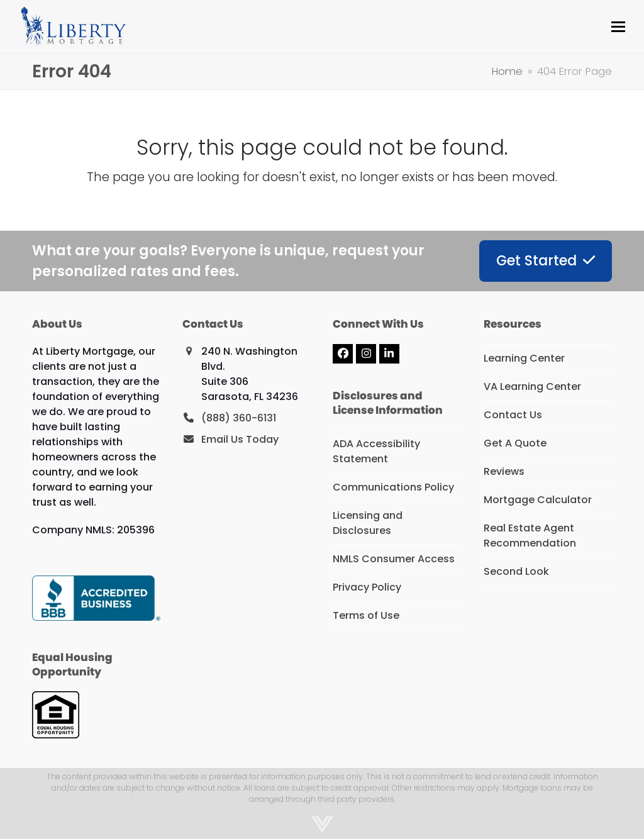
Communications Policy (393, 487)
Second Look (516, 571)
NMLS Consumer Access (394, 559)
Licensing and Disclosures (368, 523)
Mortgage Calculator (538, 500)
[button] (618, 27)
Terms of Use (366, 615)
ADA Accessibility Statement (376, 451)
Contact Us (513, 415)
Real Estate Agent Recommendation (530, 536)
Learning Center (524, 358)
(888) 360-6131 (239, 418)
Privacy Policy (367, 587)
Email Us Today (240, 439)
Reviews (504, 471)
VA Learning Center (532, 386)
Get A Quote (515, 443)
